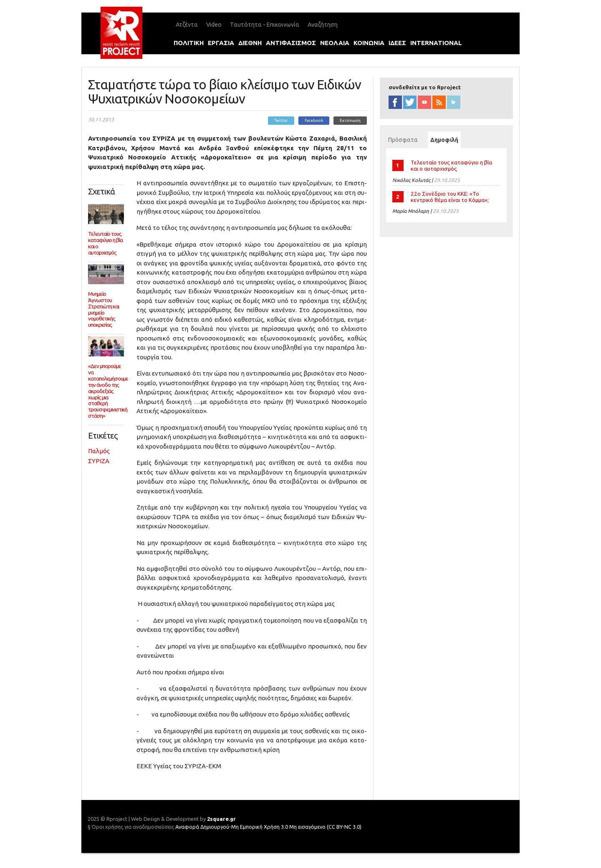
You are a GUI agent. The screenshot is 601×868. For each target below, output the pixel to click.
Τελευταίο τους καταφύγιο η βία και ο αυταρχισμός (451, 165)
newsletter (454, 102)
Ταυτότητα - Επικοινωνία (265, 25)
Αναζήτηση (323, 25)
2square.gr (221, 819)
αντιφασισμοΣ (291, 43)
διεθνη (250, 43)
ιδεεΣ (397, 43)
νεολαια (335, 43)
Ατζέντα (187, 25)
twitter (410, 102)
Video (214, 25)
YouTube (424, 102)
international (436, 43)
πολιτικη (189, 43)
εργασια (221, 43)
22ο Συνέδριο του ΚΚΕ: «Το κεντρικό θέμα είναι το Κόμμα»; (450, 197)
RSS (439, 102)
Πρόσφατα (403, 140)
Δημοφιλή (446, 140)
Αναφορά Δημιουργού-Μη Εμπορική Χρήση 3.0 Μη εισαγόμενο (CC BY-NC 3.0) (268, 827)
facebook (395, 102)
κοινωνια (369, 43)
